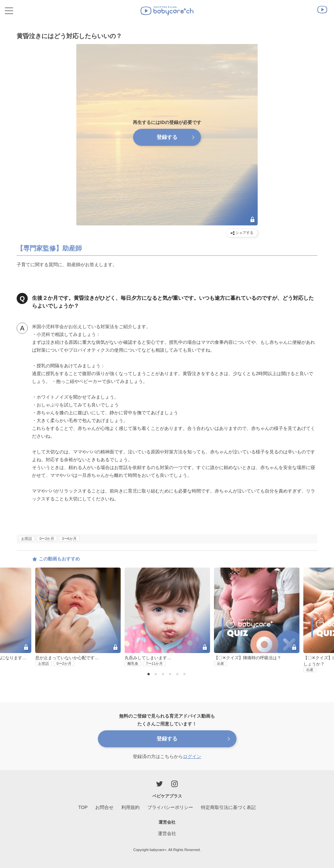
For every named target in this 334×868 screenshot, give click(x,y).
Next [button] (322, 605)
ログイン (192, 756)
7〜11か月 (154, 663)
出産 (220, 663)
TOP (83, 807)
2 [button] (157, 675)
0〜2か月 (47, 539)
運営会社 (167, 833)
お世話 (27, 539)
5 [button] (178, 675)
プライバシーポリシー (170, 807)
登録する (167, 137)
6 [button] (185, 675)
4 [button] (171, 675)
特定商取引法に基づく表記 (228, 807)
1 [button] (149, 675)
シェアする (242, 233)
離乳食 (133, 663)
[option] (167, 617)
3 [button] (164, 675)
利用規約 (130, 807)
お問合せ (104, 807)
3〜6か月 (69, 539)
